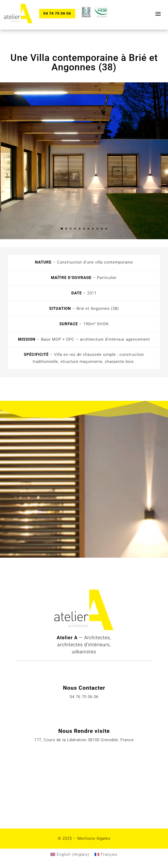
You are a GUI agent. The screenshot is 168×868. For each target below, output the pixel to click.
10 (102, 229)
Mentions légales (94, 838)
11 (106, 229)
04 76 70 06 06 (57, 13)
